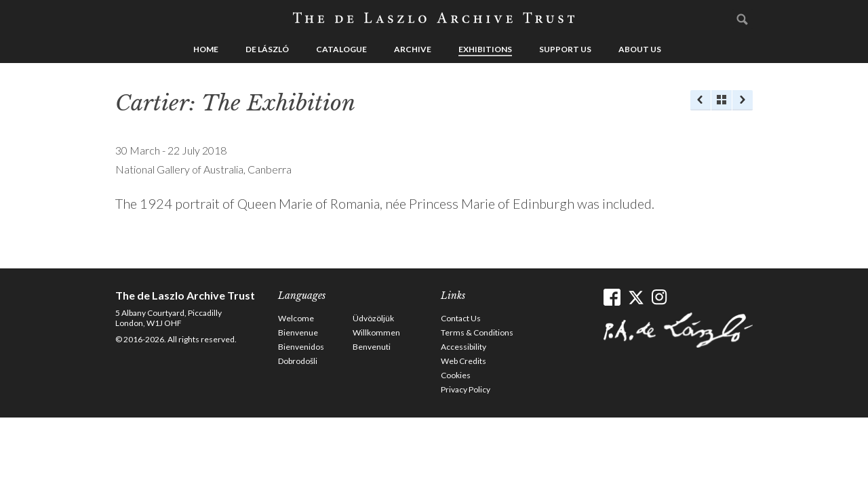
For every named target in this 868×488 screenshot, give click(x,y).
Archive (413, 49)
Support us (565, 49)
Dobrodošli (298, 361)
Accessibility (463, 347)
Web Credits (463, 361)
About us (640, 49)
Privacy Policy (466, 389)
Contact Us (461, 318)
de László (267, 49)
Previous (701, 100)
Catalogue (341, 49)
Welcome (296, 318)
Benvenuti (372, 347)
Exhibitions (485, 49)
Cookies (456, 375)
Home (206, 49)
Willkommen (376, 332)
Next (743, 100)
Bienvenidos (301, 347)
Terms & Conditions (477, 332)
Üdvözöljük (373, 318)
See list (722, 100)
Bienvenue (298, 332)
